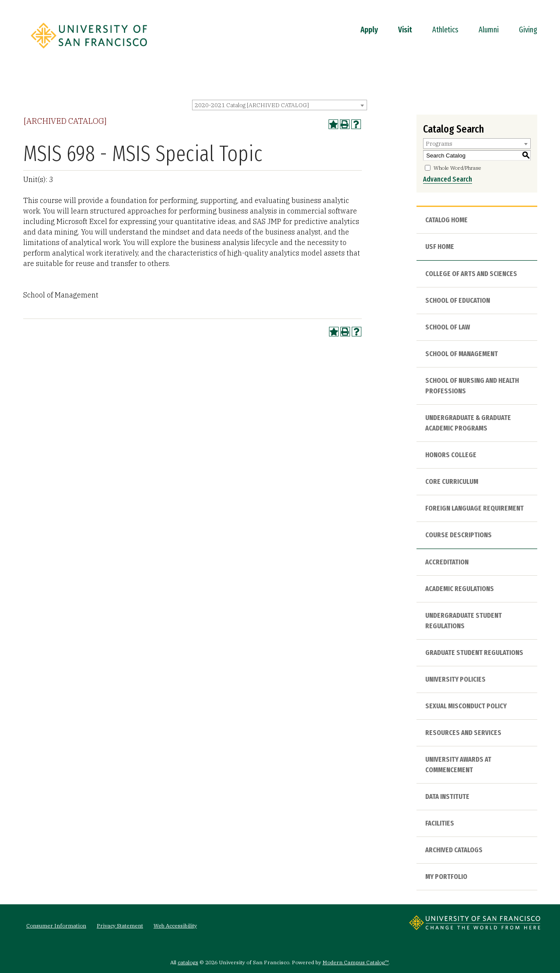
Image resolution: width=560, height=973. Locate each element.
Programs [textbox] (439, 144)
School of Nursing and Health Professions (472, 386)
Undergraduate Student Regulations (464, 621)
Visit (405, 30)
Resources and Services (463, 733)
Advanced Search (448, 179)
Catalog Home (446, 220)
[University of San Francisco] (89, 51)
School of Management (462, 354)
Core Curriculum (452, 481)
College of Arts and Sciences (471, 274)
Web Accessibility (175, 926)
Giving (528, 30)
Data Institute (447, 796)
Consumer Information (56, 926)
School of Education (458, 300)
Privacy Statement (120, 926)
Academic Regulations (460, 589)
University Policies (455, 679)
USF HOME (440, 247)
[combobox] (280, 105)
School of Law (448, 327)
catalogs (188, 962)
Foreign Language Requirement (474, 508)
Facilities (440, 823)
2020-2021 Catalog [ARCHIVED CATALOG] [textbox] (252, 105)
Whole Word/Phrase (457, 168)
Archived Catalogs (454, 850)
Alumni (489, 30)
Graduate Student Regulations (474, 653)
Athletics (445, 30)
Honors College (451, 455)
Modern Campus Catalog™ (355, 962)
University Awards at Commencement (458, 765)
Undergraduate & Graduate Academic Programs (468, 423)
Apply (369, 30)
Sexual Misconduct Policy (466, 706)
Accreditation (447, 562)
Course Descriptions (458, 535)
